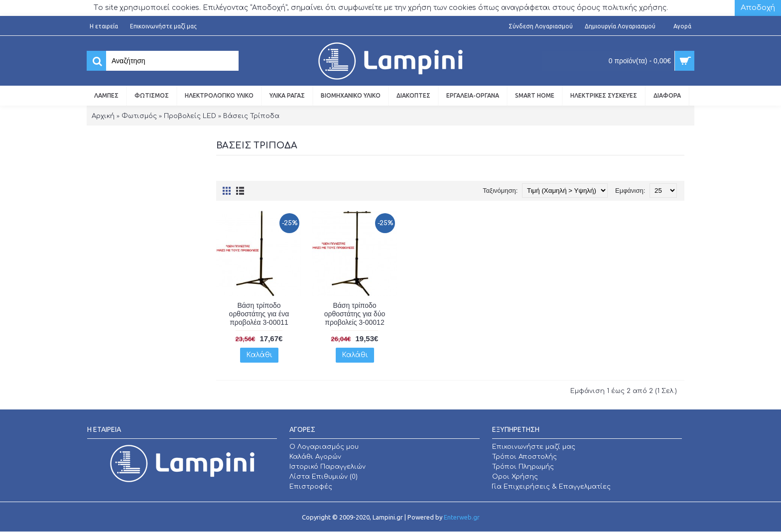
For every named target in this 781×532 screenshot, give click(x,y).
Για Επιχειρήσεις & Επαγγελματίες (551, 487)
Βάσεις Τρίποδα (251, 116)
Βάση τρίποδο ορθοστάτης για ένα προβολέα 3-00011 (259, 314)
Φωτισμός (139, 116)
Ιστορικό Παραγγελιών (327, 467)
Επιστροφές (311, 487)
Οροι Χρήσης (515, 477)
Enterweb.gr (462, 517)
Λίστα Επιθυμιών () (324, 477)
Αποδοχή (758, 8)
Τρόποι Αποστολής (524, 457)
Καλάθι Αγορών (315, 457)
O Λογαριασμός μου (324, 447)
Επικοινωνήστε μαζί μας (534, 447)
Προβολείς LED (190, 116)
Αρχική (103, 116)
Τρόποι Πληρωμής (523, 467)
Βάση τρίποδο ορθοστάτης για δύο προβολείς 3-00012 (355, 314)
